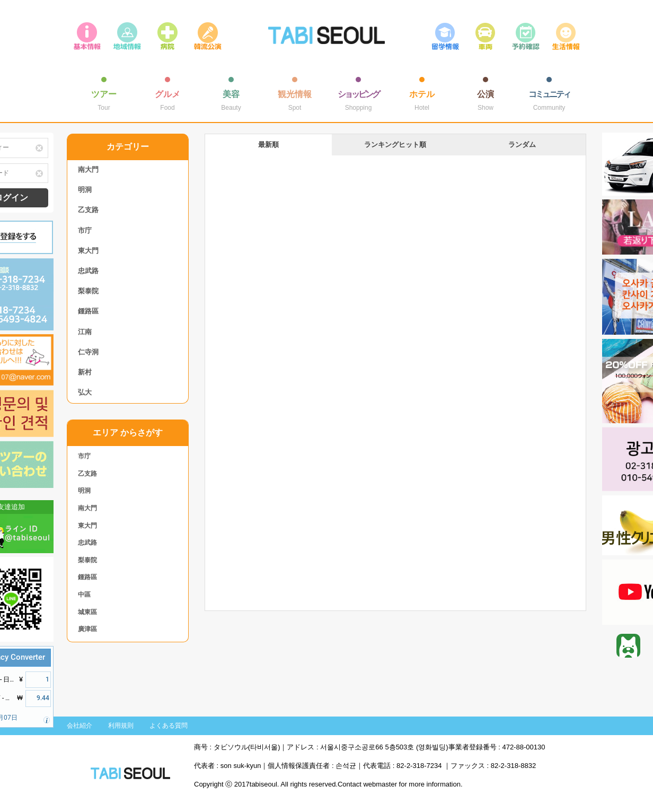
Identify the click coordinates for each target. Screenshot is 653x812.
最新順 (268, 145)
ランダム (522, 145)
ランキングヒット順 (395, 145)
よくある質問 (169, 726)
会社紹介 (80, 726)
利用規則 (121, 726)
